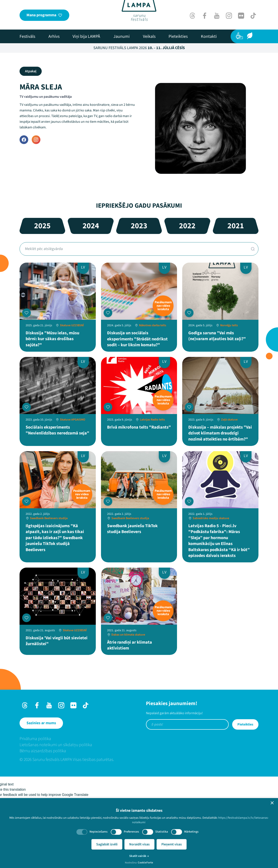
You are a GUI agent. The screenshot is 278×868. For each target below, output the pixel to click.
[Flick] (241, 16)
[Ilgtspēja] (250, 36)
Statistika (162, 832)
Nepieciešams (98, 832)
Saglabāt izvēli (107, 844)
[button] (272, 803)
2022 (187, 226)
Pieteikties (245, 724)
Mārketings (191, 832)
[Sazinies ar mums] (41, 723)
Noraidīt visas (139, 844)
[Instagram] (229, 16)
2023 (139, 226)
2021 (236, 226)
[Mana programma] (44, 15)
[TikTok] (253, 16)
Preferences (131, 832)
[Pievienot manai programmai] (26, 313)
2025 (42, 226)
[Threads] (192, 16)
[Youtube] (217, 16)
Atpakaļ (31, 71)
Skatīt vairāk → (139, 856)
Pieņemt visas (172, 844)
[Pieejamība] (239, 36)
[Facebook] (205, 16)
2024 (91, 226)
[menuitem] (27, 36)
